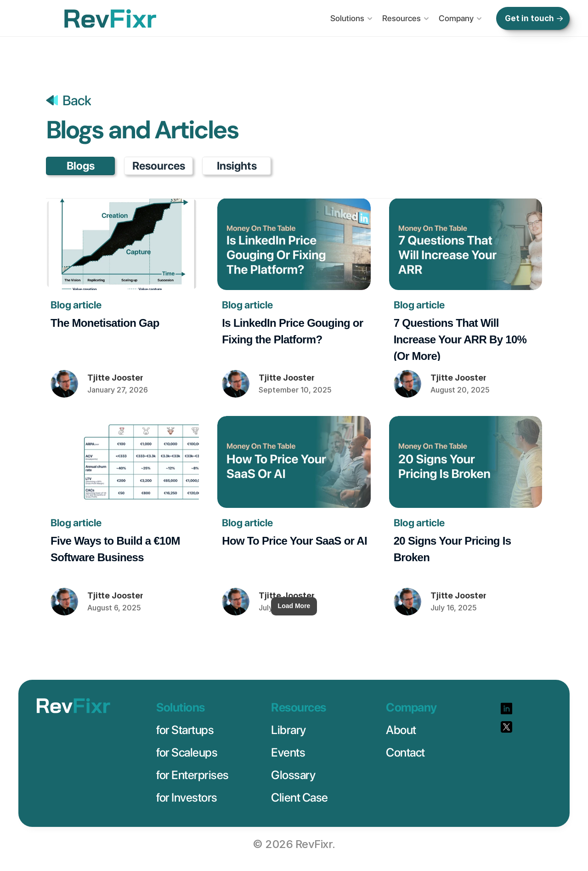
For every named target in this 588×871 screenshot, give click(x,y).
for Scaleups (187, 752)
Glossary (293, 775)
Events (288, 752)
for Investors (187, 797)
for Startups (185, 730)
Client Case (300, 797)
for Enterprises (192, 775)
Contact (405, 752)
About (401, 730)
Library (288, 730)
